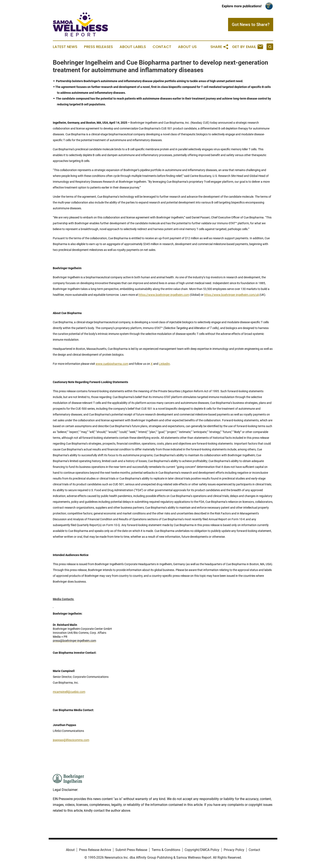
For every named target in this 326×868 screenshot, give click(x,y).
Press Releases (98, 47)
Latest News (65, 47)
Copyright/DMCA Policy (202, 850)
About (70, 850)
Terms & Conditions (166, 850)
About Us (187, 47)
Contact (162, 47)
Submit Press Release (131, 850)
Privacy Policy (234, 850)
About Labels (133, 47)
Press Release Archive (95, 850)
